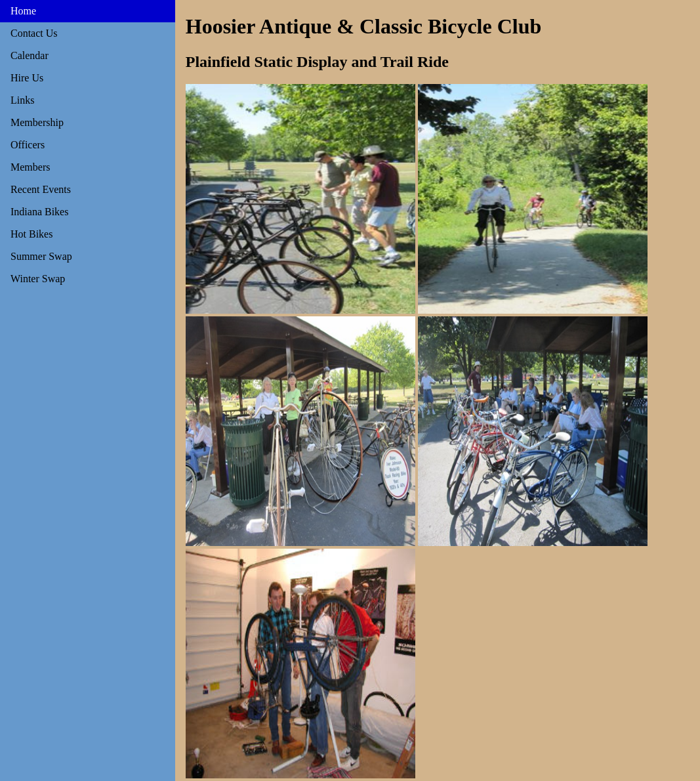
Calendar (30, 55)
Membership (37, 122)
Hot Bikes (31, 234)
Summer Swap (41, 256)
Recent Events (41, 189)
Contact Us (34, 33)
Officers (28, 145)
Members (30, 167)
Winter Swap (38, 279)
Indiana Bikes (39, 212)
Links (22, 100)
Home (23, 11)
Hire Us (27, 78)
